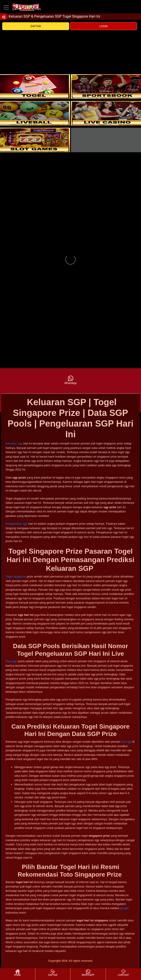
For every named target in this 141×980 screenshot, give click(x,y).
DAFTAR (36, 26)
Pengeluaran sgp (16, 524)
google (124, 908)
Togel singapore (16, 576)
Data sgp (11, 661)
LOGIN (104, 26)
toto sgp (126, 742)
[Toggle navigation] (6, 7)
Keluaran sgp (14, 443)
